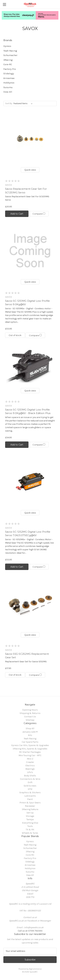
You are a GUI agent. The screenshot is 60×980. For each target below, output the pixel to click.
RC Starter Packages (30, 752)
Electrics (30, 766)
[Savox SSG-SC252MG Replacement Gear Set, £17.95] (30, 604)
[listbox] (24, 104)
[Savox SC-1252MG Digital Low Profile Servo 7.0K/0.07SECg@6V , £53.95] (30, 482)
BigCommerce (35, 969)
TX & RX (30, 830)
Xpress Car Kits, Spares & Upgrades (30, 745)
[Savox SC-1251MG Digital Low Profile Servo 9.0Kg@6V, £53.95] (30, 251)
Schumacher (10, 55)
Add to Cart (17, 214)
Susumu (8, 87)
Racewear (30, 806)
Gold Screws (30, 786)
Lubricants (30, 796)
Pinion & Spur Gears (30, 803)
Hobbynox (9, 83)
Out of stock (15, 335)
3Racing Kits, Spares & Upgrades (30, 749)
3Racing (8, 60)
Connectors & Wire (30, 779)
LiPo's (30, 772)
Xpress (7, 46)
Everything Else (30, 823)
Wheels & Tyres (30, 833)
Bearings (30, 769)
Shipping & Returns (30, 713)
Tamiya (30, 819)
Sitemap (30, 720)
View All (8, 92)
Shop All (30, 728)
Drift (30, 782)
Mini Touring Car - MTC (30, 755)
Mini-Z (30, 759)
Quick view (30, 170)
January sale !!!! (30, 732)
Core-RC (8, 64)
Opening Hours (30, 710)
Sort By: (9, 103)
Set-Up (30, 813)
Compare (39, 214)
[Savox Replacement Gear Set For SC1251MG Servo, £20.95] (30, 139)
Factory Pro (10, 69)
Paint (30, 799)
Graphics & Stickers (30, 792)
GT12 (30, 789)
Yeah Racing (10, 51)
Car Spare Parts (30, 742)
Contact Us (30, 717)
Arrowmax (9, 78)
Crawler (30, 762)
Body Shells (30, 776)
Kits (30, 735)
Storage (30, 816)
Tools (30, 826)
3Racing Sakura (30, 809)
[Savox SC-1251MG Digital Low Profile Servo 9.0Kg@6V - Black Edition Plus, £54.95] (30, 366)
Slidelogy (9, 73)
